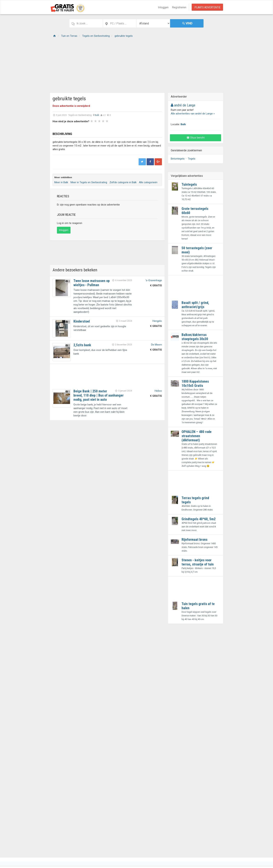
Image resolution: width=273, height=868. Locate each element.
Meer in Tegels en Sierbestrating (89, 182)
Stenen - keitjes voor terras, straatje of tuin (198, 562)
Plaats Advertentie (207, 7)
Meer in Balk (61, 182)
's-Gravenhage (154, 280)
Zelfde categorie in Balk (123, 182)
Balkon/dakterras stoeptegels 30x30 (195, 337)
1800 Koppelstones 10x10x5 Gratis (195, 383)
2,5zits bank (82, 345)
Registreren (179, 7)
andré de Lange (183, 105)
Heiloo (158, 391)
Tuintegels (189, 184)
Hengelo (157, 321)
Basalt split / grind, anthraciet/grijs (195, 305)
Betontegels (178, 159)
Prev (57, 127)
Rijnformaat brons (194, 540)
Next (136, 127)
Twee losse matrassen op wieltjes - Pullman (92, 283)
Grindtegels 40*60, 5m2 (199, 519)
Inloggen (163, 7)
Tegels (192, 159)
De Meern (157, 345)
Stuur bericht (196, 138)
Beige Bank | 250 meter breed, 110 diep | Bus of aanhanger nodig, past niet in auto (99, 395)
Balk (97, 115)
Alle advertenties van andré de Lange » (193, 114)
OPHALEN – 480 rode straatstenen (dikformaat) (197, 436)
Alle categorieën (148, 182)
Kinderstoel (82, 321)
